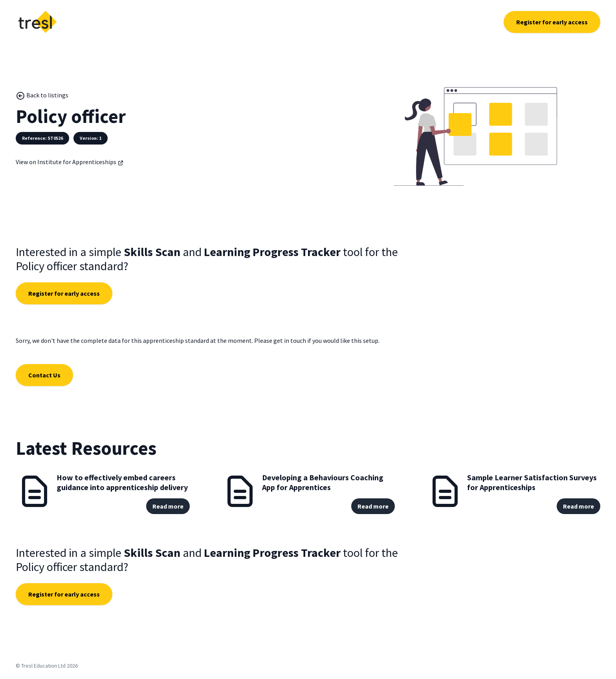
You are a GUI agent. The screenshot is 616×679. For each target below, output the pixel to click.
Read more (168, 506)
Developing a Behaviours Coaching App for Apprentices (323, 482)
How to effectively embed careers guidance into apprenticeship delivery (122, 482)
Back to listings (42, 96)
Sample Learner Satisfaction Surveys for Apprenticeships (532, 482)
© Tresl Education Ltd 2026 (47, 666)
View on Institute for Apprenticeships (70, 162)
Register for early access (552, 22)
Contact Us (44, 375)
